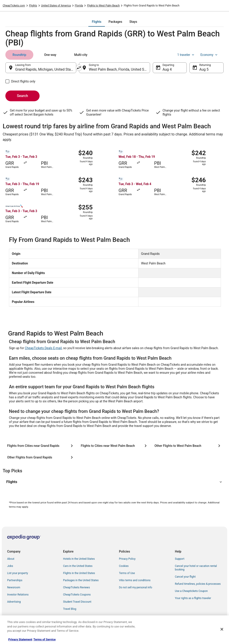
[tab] (97, 22)
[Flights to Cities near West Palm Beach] (114, 446)
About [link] (11, 559)
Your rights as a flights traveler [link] (193, 598)
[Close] (222, 629)
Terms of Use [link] (127, 573)
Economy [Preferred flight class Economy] (209, 55)
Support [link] (180, 559)
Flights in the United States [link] (79, 573)
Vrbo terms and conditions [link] (135, 580)
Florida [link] (79, 6)
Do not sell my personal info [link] (136, 587)
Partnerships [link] (15, 580)
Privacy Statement (20, 639)
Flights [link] (33, 6)
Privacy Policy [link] (127, 559)
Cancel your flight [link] (185, 577)
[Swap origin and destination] (79, 68)
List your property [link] (18, 573)
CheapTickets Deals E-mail (43, 348)
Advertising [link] (14, 602)
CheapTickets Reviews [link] (76, 587)
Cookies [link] (124, 566)
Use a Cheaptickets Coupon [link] (191, 591)
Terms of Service (44, 639)
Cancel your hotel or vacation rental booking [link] (196, 568)
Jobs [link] (10, 566)
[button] (114, 482)
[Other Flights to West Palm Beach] (188, 446)
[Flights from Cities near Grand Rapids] (41, 446)
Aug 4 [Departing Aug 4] (167, 69)
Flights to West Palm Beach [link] (103, 6)
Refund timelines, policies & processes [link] (198, 584)
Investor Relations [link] (18, 595)
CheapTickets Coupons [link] (77, 595)
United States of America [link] (56, 6)
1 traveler (186, 55)
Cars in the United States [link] (78, 566)
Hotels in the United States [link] (79, 559)
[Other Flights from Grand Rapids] (41, 457)
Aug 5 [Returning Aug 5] (204, 69)
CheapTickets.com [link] (14, 6)
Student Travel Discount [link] (77, 602)
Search (23, 96)
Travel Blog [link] (70, 609)
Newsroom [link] (14, 587)
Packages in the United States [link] (81, 580)
